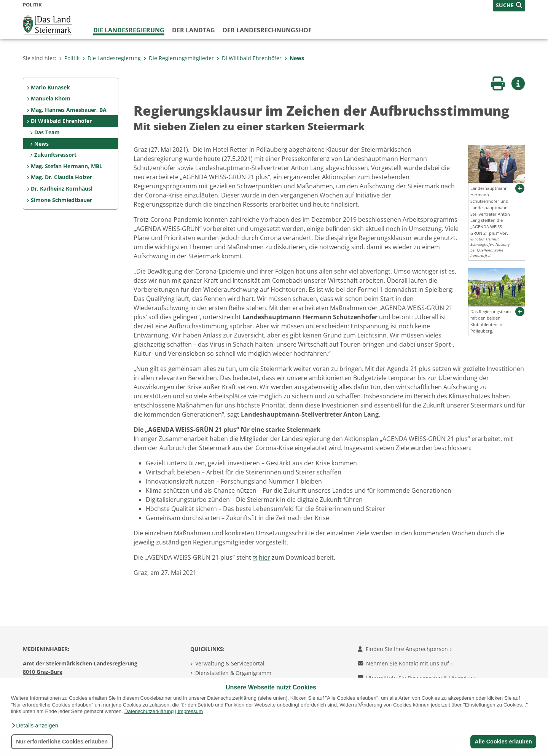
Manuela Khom (51, 98)
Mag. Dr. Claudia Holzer (61, 177)
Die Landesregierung (129, 30)
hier (264, 557)
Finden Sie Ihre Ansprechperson (405, 649)
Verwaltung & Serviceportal (230, 663)
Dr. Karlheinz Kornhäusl (62, 189)
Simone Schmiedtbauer (61, 200)
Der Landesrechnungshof (267, 30)
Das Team (47, 132)
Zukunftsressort (55, 155)
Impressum (190, 711)
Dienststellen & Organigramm (233, 673)
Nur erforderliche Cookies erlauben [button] (62, 742)
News (294, 58)
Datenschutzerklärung (149, 711)
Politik (69, 58)
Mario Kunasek (50, 87)
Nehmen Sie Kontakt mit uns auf (405, 663)
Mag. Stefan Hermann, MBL (67, 166)
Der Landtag (194, 30)
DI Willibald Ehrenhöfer (249, 58)
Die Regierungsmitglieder (179, 58)
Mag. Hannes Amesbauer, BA (69, 110)
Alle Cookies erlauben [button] (503, 742)
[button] (35, 726)
